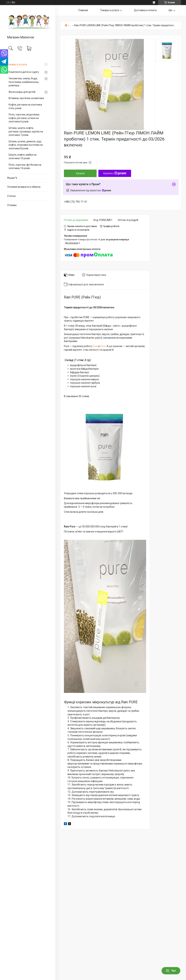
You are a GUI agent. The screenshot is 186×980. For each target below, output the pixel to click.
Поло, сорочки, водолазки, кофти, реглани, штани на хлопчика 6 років (24, 118)
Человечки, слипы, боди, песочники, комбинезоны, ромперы (24, 82)
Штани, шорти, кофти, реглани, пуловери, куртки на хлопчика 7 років (26, 131)
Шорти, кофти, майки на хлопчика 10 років (23, 156)
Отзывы (12, 205)
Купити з (115, 173)
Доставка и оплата (145, 10)
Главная (83, 10)
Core (103, 346)
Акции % (12, 178)
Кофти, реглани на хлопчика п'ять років (25, 106)
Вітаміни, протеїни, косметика (26, 98)
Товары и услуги (17, 64)
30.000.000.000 (91, 527)
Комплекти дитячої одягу (24, 72)
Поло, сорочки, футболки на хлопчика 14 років (25, 167)
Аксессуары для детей (22, 92)
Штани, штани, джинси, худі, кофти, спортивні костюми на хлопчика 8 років (26, 145)
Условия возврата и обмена (24, 187)
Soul (95, 346)
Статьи (11, 196)
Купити (80, 173)
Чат (171, 971)
